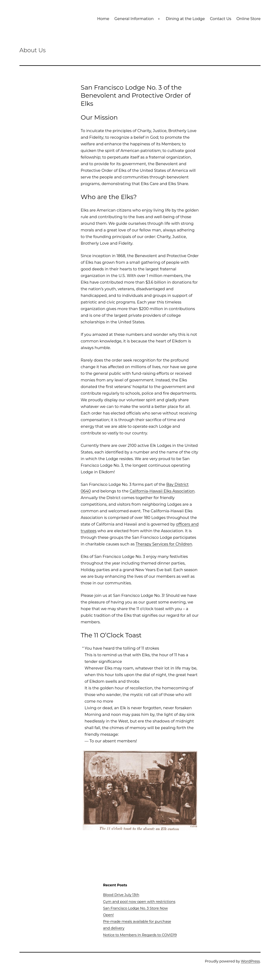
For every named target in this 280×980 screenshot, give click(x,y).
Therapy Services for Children (164, 544)
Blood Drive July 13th (121, 895)
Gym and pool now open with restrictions (139, 902)
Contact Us (221, 19)
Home (103, 19)
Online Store (248, 19)
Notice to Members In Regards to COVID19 (140, 935)
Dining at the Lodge (185, 19)
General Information (134, 19)
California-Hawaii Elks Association (162, 491)
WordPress (250, 961)
